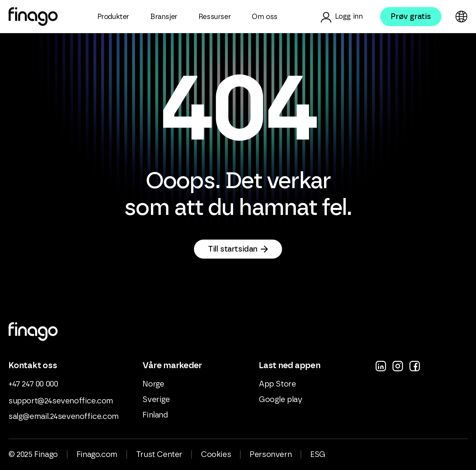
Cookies (216, 454)
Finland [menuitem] (155, 415)
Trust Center (159, 454)
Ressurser (215, 17)
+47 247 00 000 (33, 384)
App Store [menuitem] (277, 384)
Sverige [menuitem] (156, 400)
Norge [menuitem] (153, 384)
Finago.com (97, 454)
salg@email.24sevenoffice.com (64, 416)
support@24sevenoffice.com (61, 401)
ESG (318, 454)
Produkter (113, 17)
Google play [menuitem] (281, 400)
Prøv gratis (411, 17)
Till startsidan (233, 249)
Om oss (265, 17)
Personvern (271, 454)
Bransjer (164, 17)
